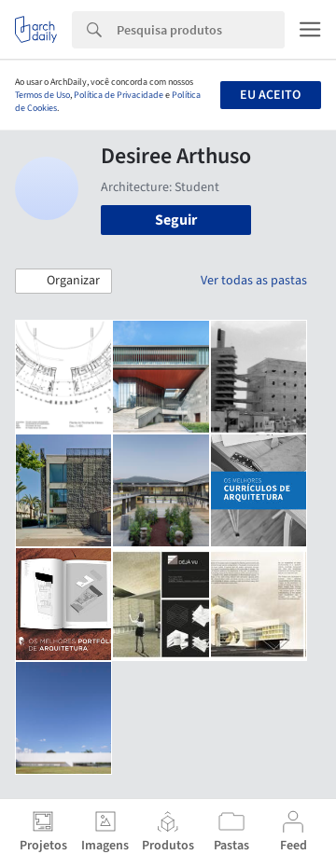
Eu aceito (270, 95)
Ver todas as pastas (254, 281)
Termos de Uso (42, 95)
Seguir (176, 220)
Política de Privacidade (119, 95)
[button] (63, 282)
